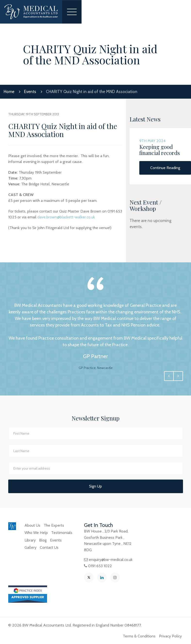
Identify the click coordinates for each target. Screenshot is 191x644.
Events (30, 92)
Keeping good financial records (160, 150)
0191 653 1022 (100, 566)
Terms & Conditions (139, 636)
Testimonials (62, 533)
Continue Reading (165, 168)
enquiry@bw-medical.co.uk (111, 560)
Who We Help (36, 533)
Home (9, 92)
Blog (43, 540)
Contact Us (49, 547)
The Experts (54, 525)
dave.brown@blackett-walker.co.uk (66, 217)
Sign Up (95, 486)
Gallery (30, 547)
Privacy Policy (170, 636)
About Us (32, 525)
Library (30, 540)
